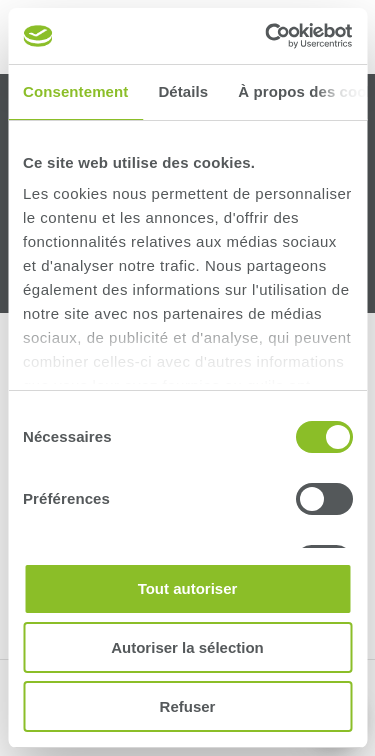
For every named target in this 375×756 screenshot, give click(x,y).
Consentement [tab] (75, 91)
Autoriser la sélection (187, 647)
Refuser (188, 706)
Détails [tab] (183, 91)
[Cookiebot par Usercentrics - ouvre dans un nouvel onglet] (267, 36)
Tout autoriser (188, 588)
